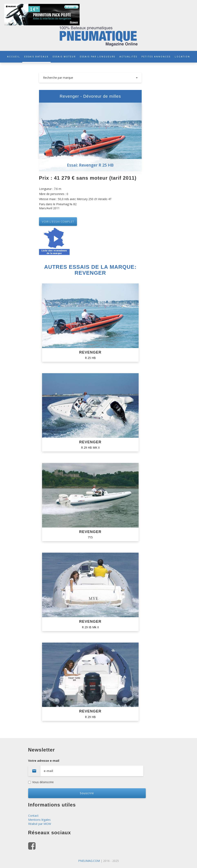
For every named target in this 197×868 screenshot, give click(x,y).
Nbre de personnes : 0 (54, 194)
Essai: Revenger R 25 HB (90, 165)
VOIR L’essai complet (58, 222)
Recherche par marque (90, 78)
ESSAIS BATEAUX (36, 57)
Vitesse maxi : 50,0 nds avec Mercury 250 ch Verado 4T (75, 199)
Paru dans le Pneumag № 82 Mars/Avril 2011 (58, 206)
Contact (33, 816)
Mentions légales (39, 820)
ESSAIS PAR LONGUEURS (98, 57)
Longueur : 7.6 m (50, 189)
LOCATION (182, 57)
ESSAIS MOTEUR (64, 57)
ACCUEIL (14, 57)
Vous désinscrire (41, 782)
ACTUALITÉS (128, 57)
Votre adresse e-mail (99, 767)
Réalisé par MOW (40, 824)
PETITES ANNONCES (156, 57)
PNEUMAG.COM (89, 861)
